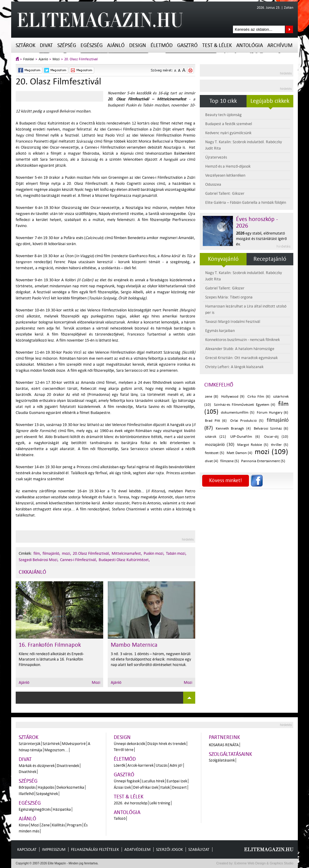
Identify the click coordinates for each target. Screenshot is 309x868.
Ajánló (116, 45)
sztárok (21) (215, 437)
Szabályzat (199, 849)
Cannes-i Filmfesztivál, (79, 560)
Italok (165, 787)
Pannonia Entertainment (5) (263, 461)
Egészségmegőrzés (35, 809)
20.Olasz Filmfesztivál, (91, 553)
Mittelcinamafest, (127, 553)
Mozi (56, 59)
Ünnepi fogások (127, 781)
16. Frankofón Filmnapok (50, 645)
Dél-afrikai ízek (146, 787)
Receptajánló (270, 259)
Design (138, 45)
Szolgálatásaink (222, 760)
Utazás (162, 765)
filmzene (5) (230, 461)
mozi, (67, 553)
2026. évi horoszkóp (131, 803)
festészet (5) (215, 453)
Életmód (162, 45)
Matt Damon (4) (240, 453)
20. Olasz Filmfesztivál (81, 59)
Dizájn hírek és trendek (167, 744)
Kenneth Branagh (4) (233, 429)
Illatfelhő (26, 794)
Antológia (250, 45)
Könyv (24, 825)
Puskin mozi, (154, 553)
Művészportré (74, 744)
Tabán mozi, (176, 553)
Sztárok (25, 45)
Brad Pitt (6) (216, 421)
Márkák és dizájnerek (37, 766)
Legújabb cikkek (270, 101)
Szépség (67, 45)
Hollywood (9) (233, 397)
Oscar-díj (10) (276, 437)
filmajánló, (51, 553)
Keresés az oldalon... (289, 29)
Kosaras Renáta (224, 745)
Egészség (92, 45)
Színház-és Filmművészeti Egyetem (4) (245, 405)
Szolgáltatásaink (230, 754)
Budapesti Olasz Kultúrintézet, (124, 560)
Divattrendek (68, 766)
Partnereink (224, 737)
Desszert (179, 787)
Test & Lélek (217, 45)
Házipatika (62, 809)
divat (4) (212, 461)
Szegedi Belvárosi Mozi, (39, 560)
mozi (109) (271, 452)
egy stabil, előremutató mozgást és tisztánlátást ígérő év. (261, 239)
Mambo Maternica (134, 645)
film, (37, 553)
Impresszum (54, 849)
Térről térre (124, 750)
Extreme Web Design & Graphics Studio (264, 863)
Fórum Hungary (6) (272, 413)
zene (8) (212, 397)
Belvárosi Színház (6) (271, 429)
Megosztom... (56, 750)
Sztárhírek (51, 744)
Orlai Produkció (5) (247, 421)
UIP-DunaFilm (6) (245, 437)
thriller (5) (280, 445)
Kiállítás (58, 825)
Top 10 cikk (223, 101)
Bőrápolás (27, 787)
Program (74, 825)
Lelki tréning (160, 803)
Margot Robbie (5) (253, 445)
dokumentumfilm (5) (237, 413)
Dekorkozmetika (70, 787)
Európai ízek (177, 781)
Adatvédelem (137, 849)
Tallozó (120, 818)
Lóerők (119, 765)
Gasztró (187, 45)
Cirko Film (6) (259, 397)
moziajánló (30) (220, 445)
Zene (46, 825)
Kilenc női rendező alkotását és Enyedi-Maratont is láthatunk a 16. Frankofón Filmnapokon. (51, 659)
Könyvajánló (223, 259)
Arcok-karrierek (140, 765)
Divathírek (27, 772)
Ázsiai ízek (122, 787)
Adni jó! (176, 765)
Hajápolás (46, 787)
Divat (46, 45)
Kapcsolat (27, 849)
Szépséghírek (47, 794)
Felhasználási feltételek (95, 849)
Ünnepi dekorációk (129, 744)
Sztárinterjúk (30, 744)
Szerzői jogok (169, 849)
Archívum (280, 45)
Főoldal (29, 59)
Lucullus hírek (153, 781)
